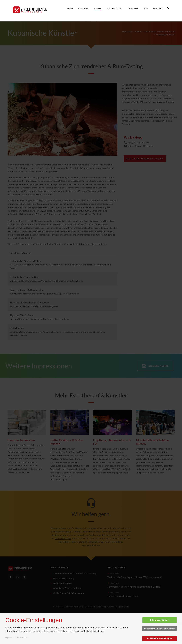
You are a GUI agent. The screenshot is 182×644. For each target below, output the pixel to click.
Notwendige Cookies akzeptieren (160, 629)
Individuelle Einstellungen (160, 638)
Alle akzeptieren (160, 620)
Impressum (10, 638)
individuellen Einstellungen (92, 631)
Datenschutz (22, 638)
